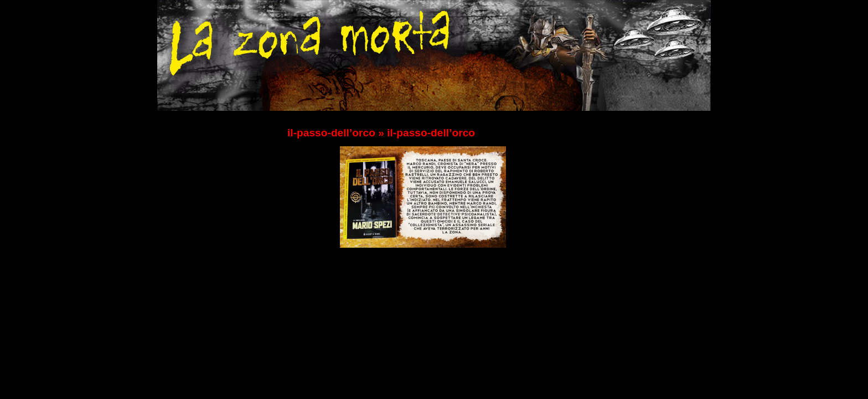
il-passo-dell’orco (331, 133)
